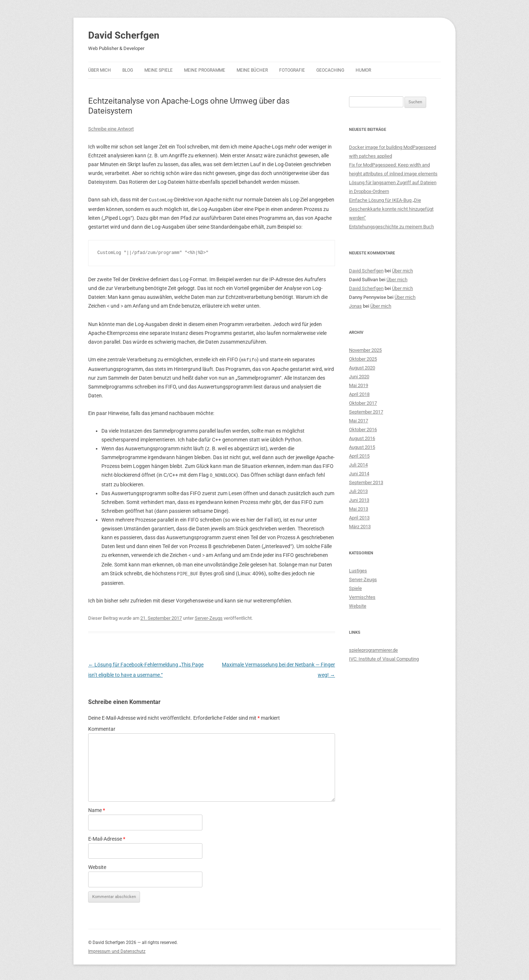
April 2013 (359, 518)
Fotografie (292, 70)
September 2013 (366, 482)
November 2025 (365, 350)
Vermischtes (362, 597)
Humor (363, 70)
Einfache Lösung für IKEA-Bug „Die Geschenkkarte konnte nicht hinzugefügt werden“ (391, 209)
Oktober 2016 (363, 430)
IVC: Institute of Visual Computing (384, 659)
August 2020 (362, 368)
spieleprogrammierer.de (373, 650)
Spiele (355, 588)
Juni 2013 (359, 500)
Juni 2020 (359, 377)
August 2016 (362, 438)
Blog (128, 70)
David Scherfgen (124, 35)
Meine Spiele (159, 70)
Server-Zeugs (209, 616)
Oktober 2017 (363, 403)
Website (97, 865)
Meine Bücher (252, 70)
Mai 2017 (359, 421)
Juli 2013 (358, 491)
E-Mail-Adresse (107, 837)
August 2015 (362, 447)
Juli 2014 (358, 465)
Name (97, 808)
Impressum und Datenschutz (117, 949)
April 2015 (359, 456)
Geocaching (330, 70)
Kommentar (102, 727)
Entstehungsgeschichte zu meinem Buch (391, 227)
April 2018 (359, 394)
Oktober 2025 (363, 359)
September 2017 (366, 412)
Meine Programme (205, 70)
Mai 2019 (359, 385)
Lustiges (358, 571)
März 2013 (360, 527)
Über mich (100, 70)
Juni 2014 (359, 474)
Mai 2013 (359, 509)
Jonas (355, 306)
